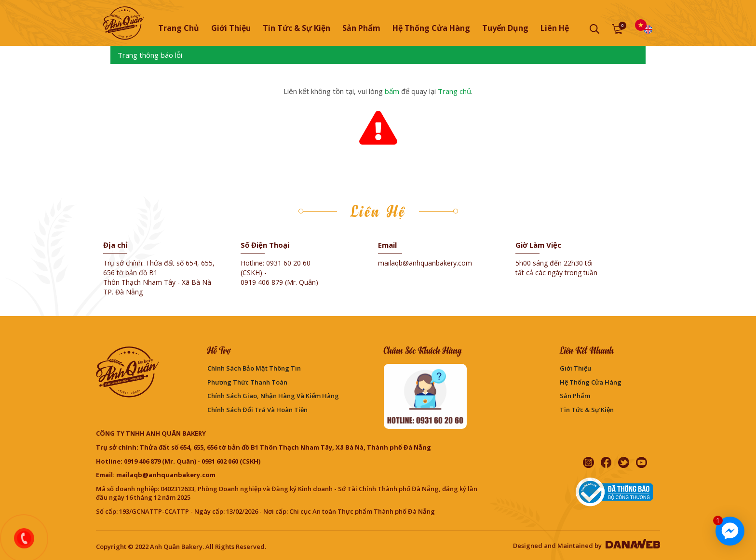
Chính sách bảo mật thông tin (254, 368)
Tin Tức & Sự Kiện (587, 410)
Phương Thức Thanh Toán (247, 382)
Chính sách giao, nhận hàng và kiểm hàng (273, 396)
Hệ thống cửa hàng (591, 382)
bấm (392, 91)
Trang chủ (179, 28)
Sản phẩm (575, 396)
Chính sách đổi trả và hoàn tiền (257, 410)
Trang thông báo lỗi (150, 55)
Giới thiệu (575, 368)
